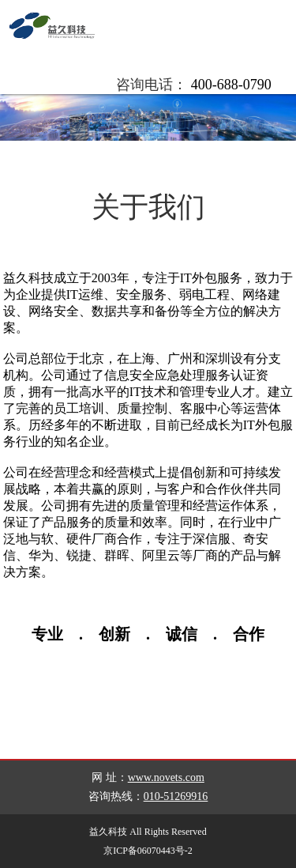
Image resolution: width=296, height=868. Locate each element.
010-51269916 (176, 796)
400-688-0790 (231, 85)
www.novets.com (166, 777)
